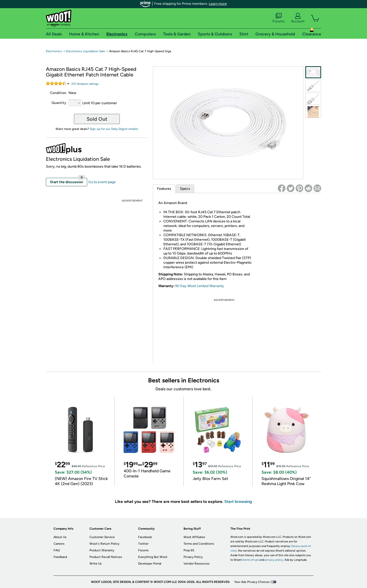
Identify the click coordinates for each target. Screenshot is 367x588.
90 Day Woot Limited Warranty (200, 286)
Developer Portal (150, 564)
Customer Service (102, 537)
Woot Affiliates (194, 537)
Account (298, 18)
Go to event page (102, 182)
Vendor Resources (196, 564)
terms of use (251, 560)
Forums (279, 18)
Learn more (218, 4)
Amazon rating (85, 84)
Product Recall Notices (106, 557)
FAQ (57, 550)
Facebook (145, 537)
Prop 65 (189, 550)
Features (164, 189)
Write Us (96, 564)
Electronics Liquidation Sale (86, 51)
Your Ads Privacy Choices (252, 582)
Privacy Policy (193, 557)
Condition (58, 93)
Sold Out (97, 119)
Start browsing (238, 502)
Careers (59, 544)
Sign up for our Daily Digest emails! (114, 129)
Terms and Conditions (199, 544)
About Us (60, 537)
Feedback (60, 557)
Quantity (59, 103)
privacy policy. (274, 560)
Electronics (54, 51)
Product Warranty (102, 550)
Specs (185, 189)
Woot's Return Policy (104, 544)
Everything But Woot (153, 557)
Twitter (143, 544)
